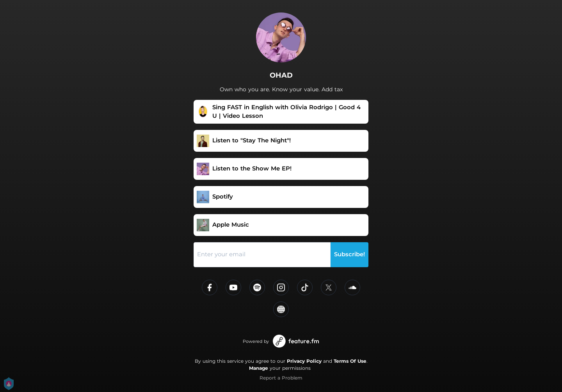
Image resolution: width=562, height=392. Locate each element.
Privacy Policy (304, 361)
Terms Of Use (350, 361)
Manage (259, 368)
